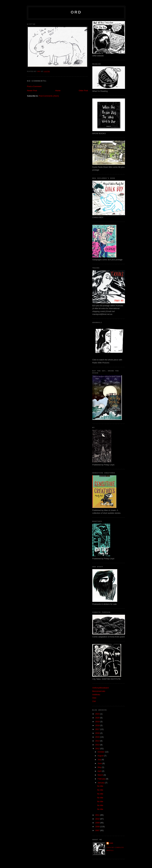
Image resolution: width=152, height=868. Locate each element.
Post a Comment (34, 86)
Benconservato (99, 691)
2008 (98, 827)
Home (58, 91)
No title (100, 786)
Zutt (94, 701)
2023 (98, 714)
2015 (98, 737)
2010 (98, 819)
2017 (98, 729)
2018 (98, 725)
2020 (98, 718)
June (100, 763)
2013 (98, 745)
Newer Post (32, 91)
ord (76, 12)
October (101, 752)
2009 (98, 823)
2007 (98, 830)
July (100, 760)
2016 (98, 733)
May (100, 767)
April (100, 771)
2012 (98, 749)
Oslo (94, 698)
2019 (98, 722)
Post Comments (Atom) (49, 96)
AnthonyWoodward (100, 688)
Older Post (83, 91)
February (102, 779)
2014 (98, 741)
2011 (98, 815)
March (101, 775)
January (101, 783)
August (101, 756)
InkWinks (96, 695)
